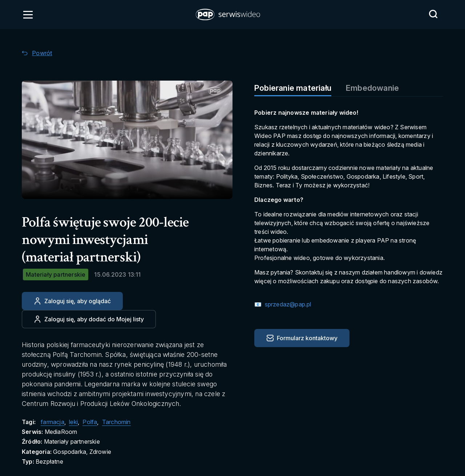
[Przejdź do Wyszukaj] (433, 14)
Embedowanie (372, 88)
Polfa (90, 422)
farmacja (52, 422)
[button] (229, 15)
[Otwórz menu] (28, 15)
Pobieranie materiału (293, 88)
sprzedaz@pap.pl (287, 304)
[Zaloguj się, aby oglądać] (72, 301)
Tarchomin (116, 422)
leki (73, 422)
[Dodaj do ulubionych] (89, 319)
